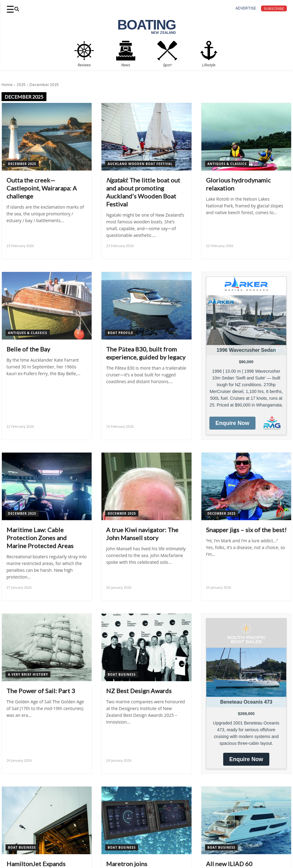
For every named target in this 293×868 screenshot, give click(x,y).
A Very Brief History (28, 674)
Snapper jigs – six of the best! (246, 530)
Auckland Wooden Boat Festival (140, 164)
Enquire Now (232, 423)
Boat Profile (120, 333)
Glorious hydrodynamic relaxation (238, 184)
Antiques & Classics (227, 164)
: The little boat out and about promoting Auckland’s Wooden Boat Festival (143, 192)
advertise (246, 8)
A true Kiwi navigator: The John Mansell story (142, 534)
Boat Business (122, 674)
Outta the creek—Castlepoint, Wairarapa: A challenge (42, 188)
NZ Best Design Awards (139, 691)
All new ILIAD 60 (229, 864)
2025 (21, 85)
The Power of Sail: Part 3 (41, 691)
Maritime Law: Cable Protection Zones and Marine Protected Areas (40, 538)
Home (7, 85)
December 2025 (22, 164)
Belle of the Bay (28, 349)
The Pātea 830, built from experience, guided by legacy (146, 353)
